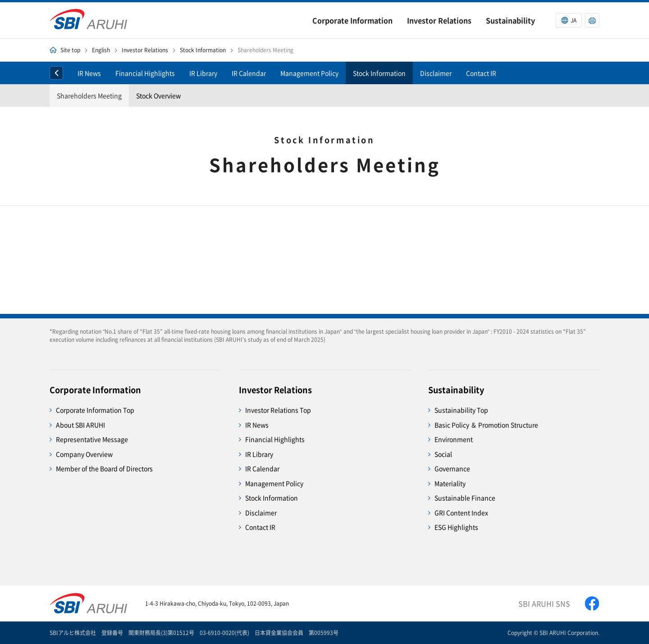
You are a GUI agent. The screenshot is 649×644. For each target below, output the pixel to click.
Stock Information (203, 50)
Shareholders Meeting (89, 95)
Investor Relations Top (278, 410)
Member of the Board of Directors (104, 468)
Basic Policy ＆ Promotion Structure (486, 425)
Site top (70, 50)
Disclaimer (436, 73)
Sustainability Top (461, 410)
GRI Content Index (461, 512)
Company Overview (84, 454)
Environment (454, 439)
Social (443, 454)
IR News (89, 73)
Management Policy (309, 73)
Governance (452, 468)
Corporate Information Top (95, 410)
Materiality (450, 483)
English (101, 50)
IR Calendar (249, 73)
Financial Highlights (145, 73)
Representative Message (92, 439)
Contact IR (481, 73)
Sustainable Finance (465, 498)
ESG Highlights (456, 527)
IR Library (203, 73)
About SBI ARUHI (80, 425)
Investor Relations (145, 50)
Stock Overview (158, 95)
